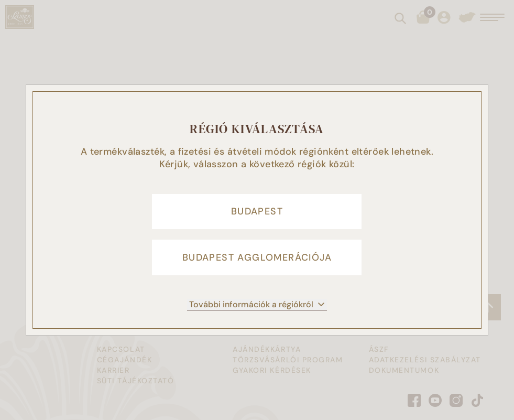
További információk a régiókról (257, 305)
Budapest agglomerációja (257, 258)
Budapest (257, 211)
